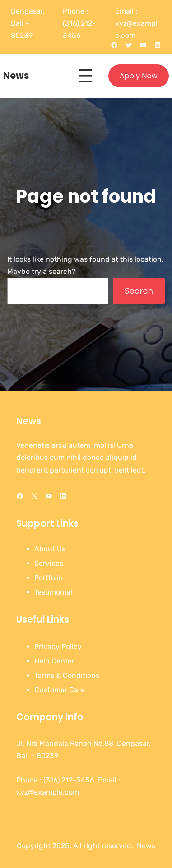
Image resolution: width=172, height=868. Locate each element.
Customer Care (60, 690)
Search (139, 291)
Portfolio (49, 578)
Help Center (54, 661)
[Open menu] (85, 76)
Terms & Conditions (67, 675)
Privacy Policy (58, 647)
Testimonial (53, 592)
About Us (50, 549)
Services (49, 563)
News (16, 76)
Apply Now (139, 76)
